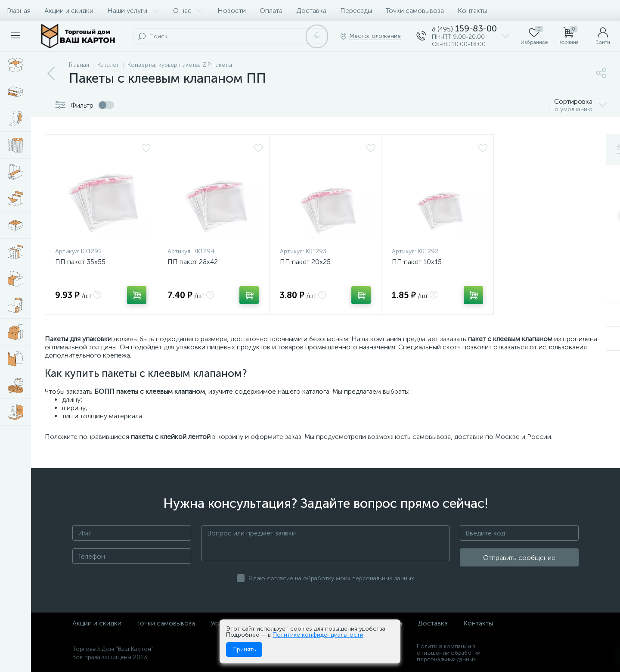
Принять (244, 649)
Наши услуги (133, 11)
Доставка (311, 11)
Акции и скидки (69, 11)
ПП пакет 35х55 (80, 262)
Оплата (271, 11)
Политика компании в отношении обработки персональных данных (449, 653)
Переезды (356, 11)
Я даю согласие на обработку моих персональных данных (331, 578)
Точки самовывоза (415, 11)
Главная (19, 11)
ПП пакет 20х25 (305, 262)
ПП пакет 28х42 (193, 262)
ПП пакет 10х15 (417, 262)
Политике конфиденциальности (318, 635)
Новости (232, 11)
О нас (188, 11)
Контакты (473, 11)
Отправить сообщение (519, 558)
